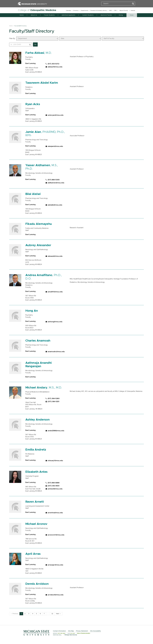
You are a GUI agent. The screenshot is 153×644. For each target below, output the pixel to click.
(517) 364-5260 (53, 399)
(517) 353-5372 (52, 64)
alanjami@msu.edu (54, 146)
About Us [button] (34, 15)
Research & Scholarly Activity (99, 10)
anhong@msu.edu (54, 322)
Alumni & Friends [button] (106, 15)
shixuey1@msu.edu (54, 461)
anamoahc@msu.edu (55, 352)
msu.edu (73, 633)
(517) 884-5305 (53, 180)
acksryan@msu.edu (54, 115)
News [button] (132, 15)
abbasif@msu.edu (54, 67)
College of (37, 10)
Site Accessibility (96, 631)
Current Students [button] (88, 15)
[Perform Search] (133, 4)
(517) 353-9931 (52, 486)
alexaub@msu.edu (54, 256)
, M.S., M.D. (44, 388)
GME (110, 10)
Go (35, 44)
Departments (85, 10)
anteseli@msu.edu (54, 489)
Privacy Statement (82, 631)
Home (22, 15)
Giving (121, 15)
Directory (76, 10)
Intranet (133, 10)
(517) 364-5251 (52, 402)
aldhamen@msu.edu (55, 183)
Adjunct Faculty (124, 10)
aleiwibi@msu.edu (54, 205)
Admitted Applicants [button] (68, 15)
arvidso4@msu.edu (54, 595)
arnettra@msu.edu (54, 513)
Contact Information (59, 631)
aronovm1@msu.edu (55, 535)
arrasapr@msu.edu (54, 565)
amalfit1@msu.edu (54, 292)
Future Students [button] (49, 15)
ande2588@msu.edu (55, 431)
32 (52, 614)
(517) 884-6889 (52, 483)
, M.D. (39, 53)
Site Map (71, 631)
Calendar (68, 10)
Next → (59, 614)
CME (115, 10)
